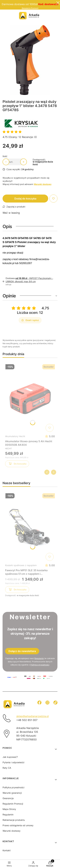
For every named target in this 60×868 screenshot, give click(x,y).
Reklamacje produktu (14, 820)
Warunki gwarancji (12, 793)
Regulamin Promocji (30, 8)
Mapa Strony (9, 809)
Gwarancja (8, 798)
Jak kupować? (10, 757)
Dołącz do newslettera (22, 651)
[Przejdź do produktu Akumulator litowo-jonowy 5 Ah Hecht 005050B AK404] (30, 398)
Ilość (5, 156)
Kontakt (7, 850)
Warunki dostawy (12, 831)
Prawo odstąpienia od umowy (18, 825)
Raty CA (7, 768)
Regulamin (39, 658)
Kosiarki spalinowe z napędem (21, 565)
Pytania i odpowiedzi (13, 762)
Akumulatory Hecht (15, 436)
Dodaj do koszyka (25, 199)
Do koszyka (17, 464)
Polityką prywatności (40, 665)
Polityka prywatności (13, 787)
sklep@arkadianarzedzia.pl (33, 716)
